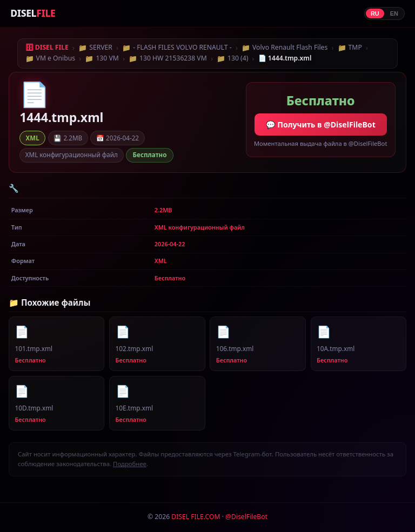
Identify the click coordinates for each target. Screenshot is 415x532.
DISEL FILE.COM (196, 517)
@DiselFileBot (246, 517)
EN (394, 14)
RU (375, 14)
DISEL (33, 13)
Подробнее (130, 464)
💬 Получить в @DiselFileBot (321, 124)
